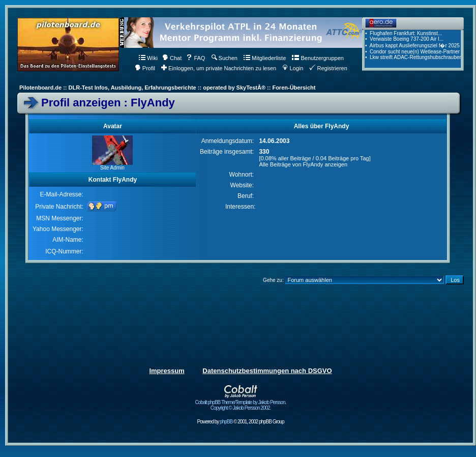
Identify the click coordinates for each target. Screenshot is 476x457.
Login (293, 68)
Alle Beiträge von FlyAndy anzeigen (303, 164)
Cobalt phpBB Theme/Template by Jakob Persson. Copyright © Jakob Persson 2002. (241, 403)
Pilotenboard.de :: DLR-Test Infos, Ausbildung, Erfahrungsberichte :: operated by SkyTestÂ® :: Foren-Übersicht (167, 88)
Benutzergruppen (318, 58)
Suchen (225, 58)
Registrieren (328, 68)
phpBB (226, 422)
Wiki (148, 58)
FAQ (196, 58)
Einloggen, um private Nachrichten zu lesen (219, 68)
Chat (172, 58)
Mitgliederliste (265, 58)
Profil (145, 68)
